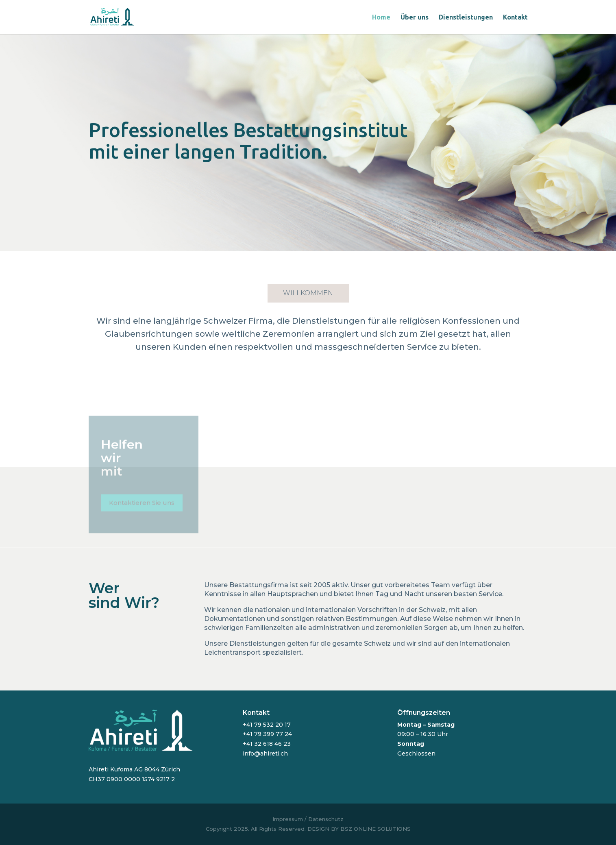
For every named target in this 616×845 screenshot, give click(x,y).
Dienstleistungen (466, 17)
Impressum (288, 819)
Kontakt (515, 17)
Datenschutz (326, 819)
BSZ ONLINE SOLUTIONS (375, 829)
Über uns (415, 17)
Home (381, 17)
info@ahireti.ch (265, 754)
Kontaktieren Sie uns (142, 505)
